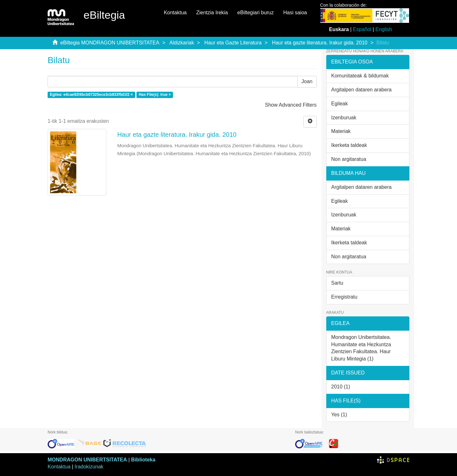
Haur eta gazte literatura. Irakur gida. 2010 (320, 43)
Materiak (341, 131)
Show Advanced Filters (291, 105)
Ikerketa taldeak (349, 145)
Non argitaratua (349, 159)
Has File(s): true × (155, 95)
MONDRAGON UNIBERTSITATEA (87, 460)
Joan (307, 81)
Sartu (337, 283)
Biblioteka (143, 460)
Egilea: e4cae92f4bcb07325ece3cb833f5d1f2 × (91, 95)
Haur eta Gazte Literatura (233, 43)
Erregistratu (344, 297)
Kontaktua (175, 13)
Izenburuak (344, 118)
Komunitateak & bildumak (360, 76)
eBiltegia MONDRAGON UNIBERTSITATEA (110, 43)
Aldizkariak (182, 43)
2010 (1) (341, 387)
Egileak (340, 104)
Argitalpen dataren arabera (361, 90)
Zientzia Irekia (212, 13)
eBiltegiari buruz (256, 13)
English (384, 29)
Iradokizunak (89, 467)
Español (362, 29)
